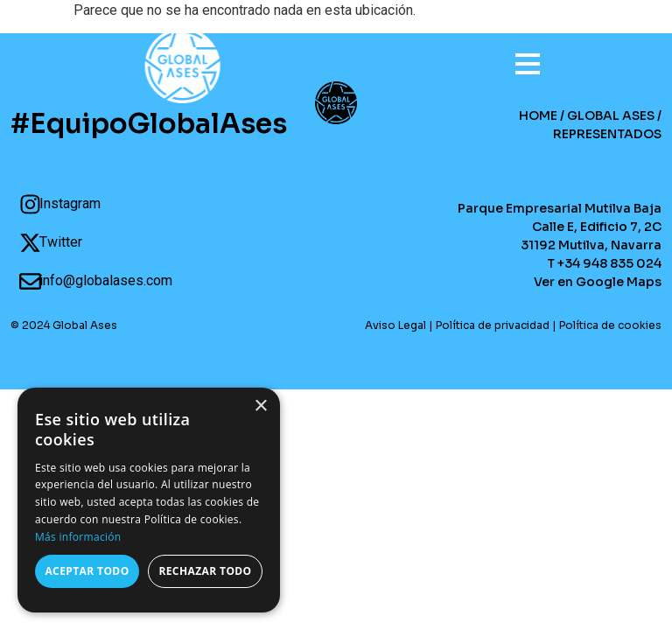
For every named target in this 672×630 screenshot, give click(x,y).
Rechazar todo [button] (205, 571)
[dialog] (149, 500)
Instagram (70, 203)
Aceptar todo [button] (87, 571)
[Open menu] (519, 56)
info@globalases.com (106, 280)
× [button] (260, 406)
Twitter (61, 242)
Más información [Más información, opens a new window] (78, 537)
